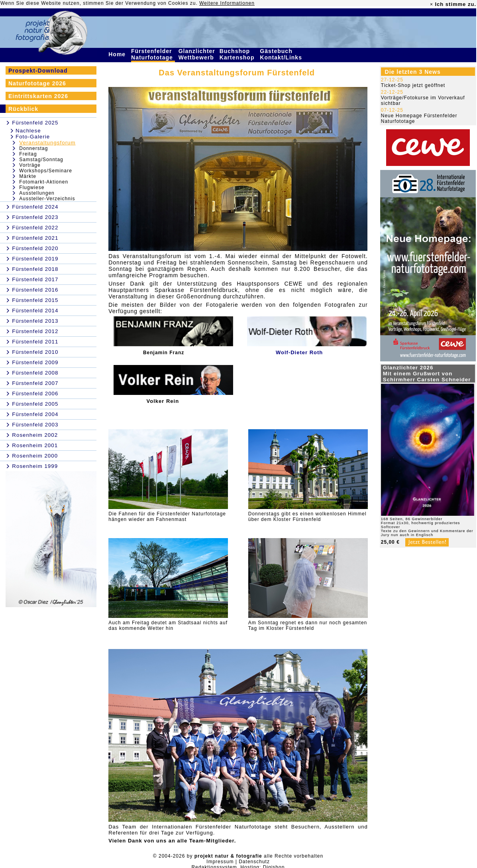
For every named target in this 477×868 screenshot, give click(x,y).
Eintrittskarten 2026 (38, 96)
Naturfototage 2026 (37, 83)
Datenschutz (254, 862)
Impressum (220, 862)
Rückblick (23, 109)
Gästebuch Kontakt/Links (282, 54)
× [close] (432, 4)
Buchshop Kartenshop (238, 54)
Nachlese (28, 131)
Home (118, 54)
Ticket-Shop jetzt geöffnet (413, 85)
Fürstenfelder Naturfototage (153, 54)
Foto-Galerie (33, 137)
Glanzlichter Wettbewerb (197, 54)
